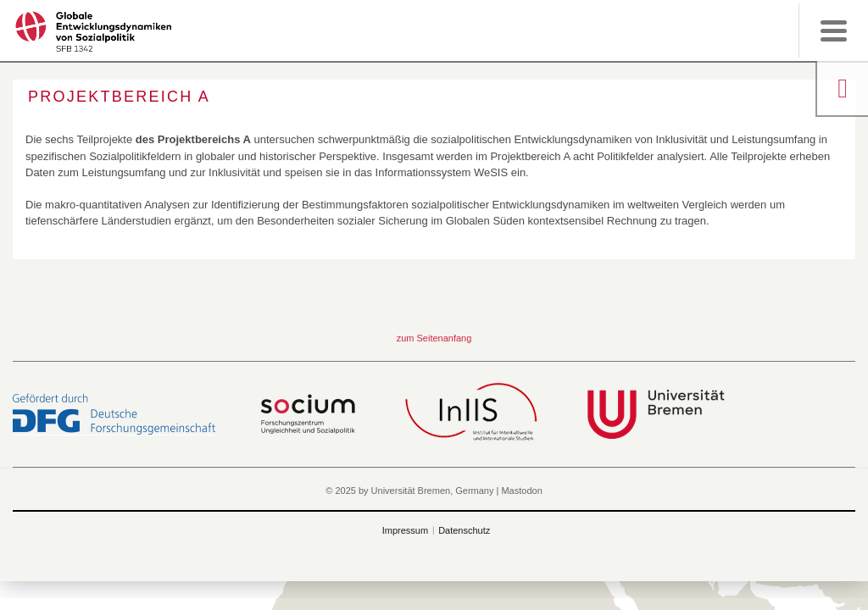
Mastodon (521, 491)
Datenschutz (464, 530)
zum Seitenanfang (434, 338)
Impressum (405, 530)
